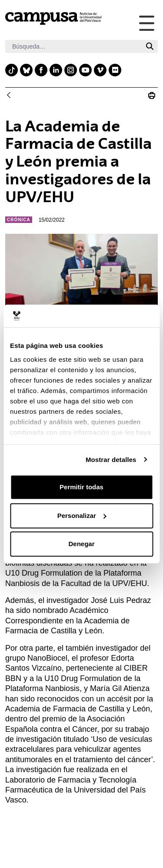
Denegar (81, 544)
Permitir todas (81, 487)
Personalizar (82, 516)
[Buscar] (73, 46)
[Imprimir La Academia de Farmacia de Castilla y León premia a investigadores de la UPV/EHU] (152, 95)
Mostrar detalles (111, 460)
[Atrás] (9, 96)
